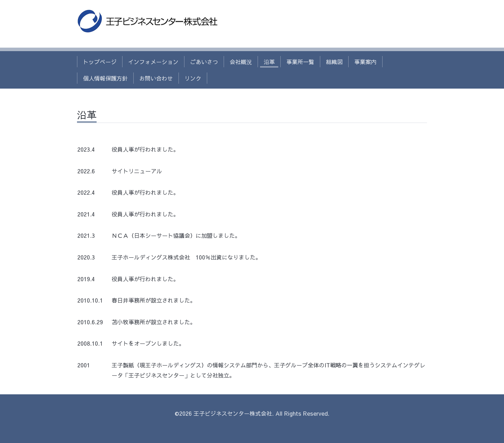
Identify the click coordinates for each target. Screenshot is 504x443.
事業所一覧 (300, 62)
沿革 (269, 62)
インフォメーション (153, 62)
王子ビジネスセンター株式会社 (233, 413)
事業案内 (365, 62)
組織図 (334, 62)
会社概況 (241, 62)
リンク (193, 78)
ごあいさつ (204, 62)
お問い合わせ (156, 78)
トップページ (100, 62)
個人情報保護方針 (105, 78)
